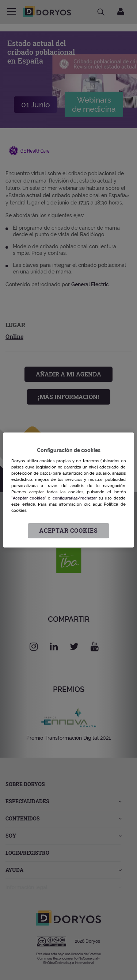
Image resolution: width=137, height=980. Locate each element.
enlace (29, 504)
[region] (68, 490)
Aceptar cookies (68, 531)
